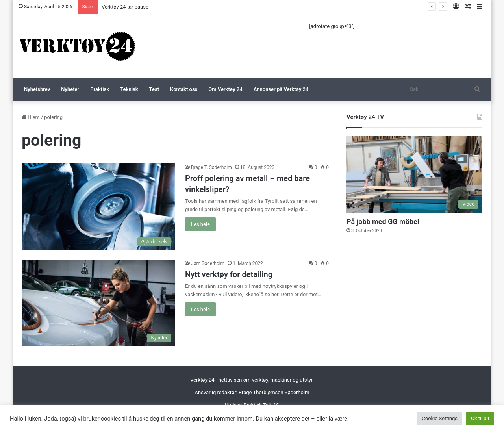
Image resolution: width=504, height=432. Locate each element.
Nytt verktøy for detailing (229, 274)
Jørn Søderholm (208, 263)
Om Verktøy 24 (225, 89)
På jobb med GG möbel (383, 222)
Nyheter (70, 89)
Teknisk (129, 89)
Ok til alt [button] (480, 418)
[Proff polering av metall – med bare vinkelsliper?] (98, 207)
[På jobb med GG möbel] (414, 174)
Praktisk (100, 89)
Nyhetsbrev (37, 89)
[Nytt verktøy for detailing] (98, 303)
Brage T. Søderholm (211, 167)
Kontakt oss (184, 89)
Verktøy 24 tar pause (125, 7)
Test (154, 89)
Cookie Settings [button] (440, 418)
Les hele (200, 224)
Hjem (31, 117)
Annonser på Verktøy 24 (281, 89)
